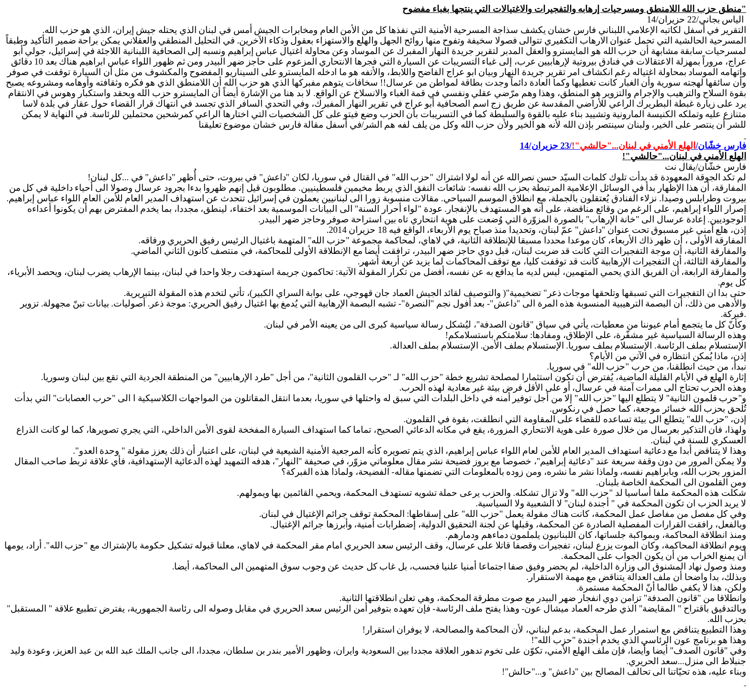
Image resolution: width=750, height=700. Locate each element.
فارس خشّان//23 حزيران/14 (633, 146)
